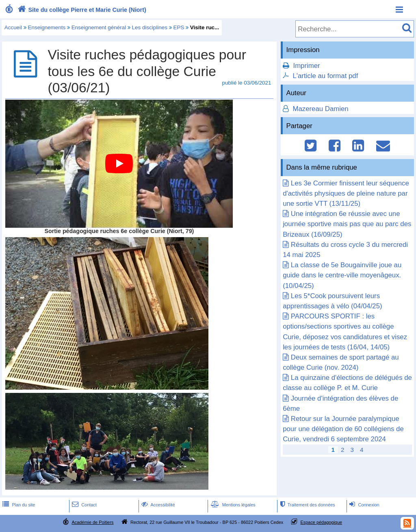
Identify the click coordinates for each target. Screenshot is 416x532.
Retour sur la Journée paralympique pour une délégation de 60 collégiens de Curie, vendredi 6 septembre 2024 (343, 429)
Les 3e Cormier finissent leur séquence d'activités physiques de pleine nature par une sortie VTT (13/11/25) (346, 193)
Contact (83, 505)
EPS (179, 27)
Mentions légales (232, 505)
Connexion (363, 505)
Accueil (13, 27)
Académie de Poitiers (92, 522)
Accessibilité (157, 505)
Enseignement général (99, 27)
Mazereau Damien (320, 109)
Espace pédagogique (322, 522)
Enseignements (47, 27)
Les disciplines (150, 27)
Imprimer (306, 66)
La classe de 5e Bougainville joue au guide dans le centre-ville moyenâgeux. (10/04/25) (342, 275)
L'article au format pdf (325, 76)
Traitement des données (307, 505)
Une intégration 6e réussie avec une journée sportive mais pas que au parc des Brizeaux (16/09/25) (347, 224)
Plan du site (18, 505)
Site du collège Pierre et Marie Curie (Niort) (81, 10)
